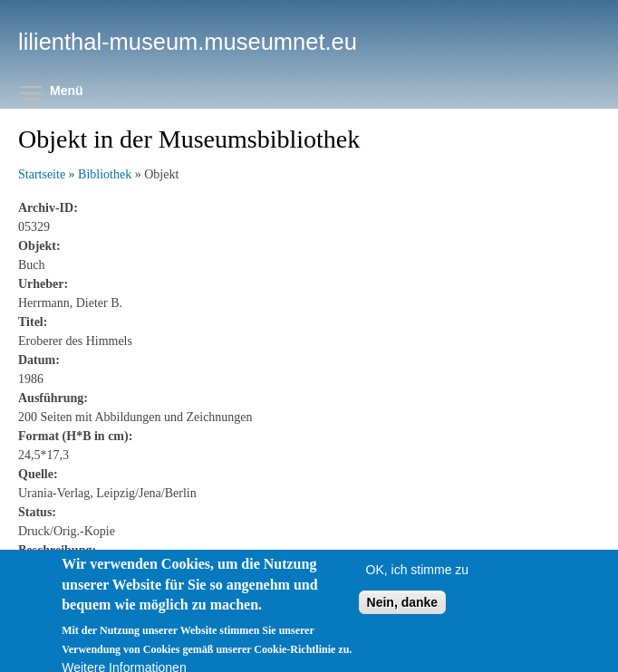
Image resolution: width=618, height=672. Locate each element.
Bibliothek (105, 174)
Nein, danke (403, 610)
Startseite (42, 174)
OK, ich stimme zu (418, 578)
